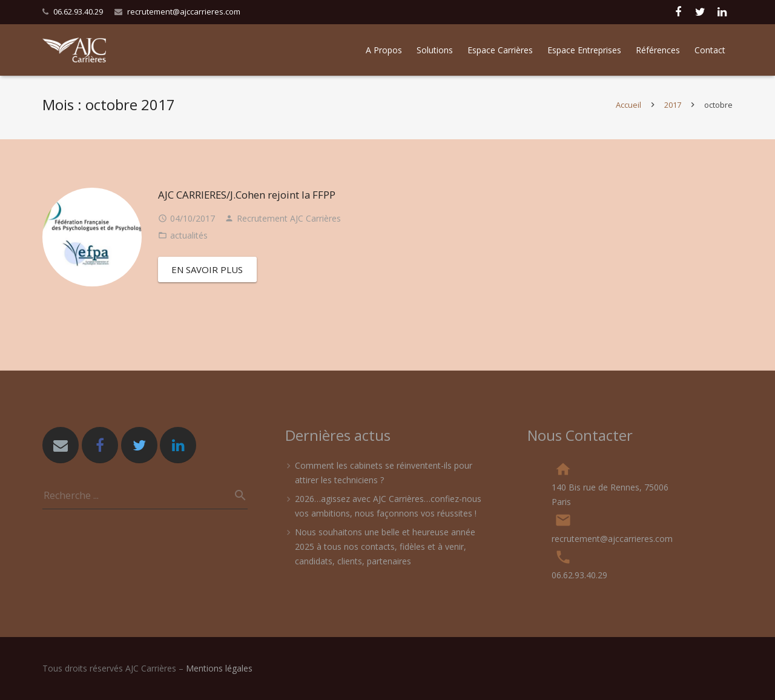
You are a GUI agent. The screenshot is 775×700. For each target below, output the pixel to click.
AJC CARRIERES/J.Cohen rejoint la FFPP (247, 200)
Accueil (628, 110)
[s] (145, 495)
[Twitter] (139, 445)
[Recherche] (236, 495)
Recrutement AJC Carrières (289, 224)
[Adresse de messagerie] (61, 445)
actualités (189, 241)
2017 (673, 110)
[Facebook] (100, 445)
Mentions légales (219, 668)
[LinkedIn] (178, 445)
